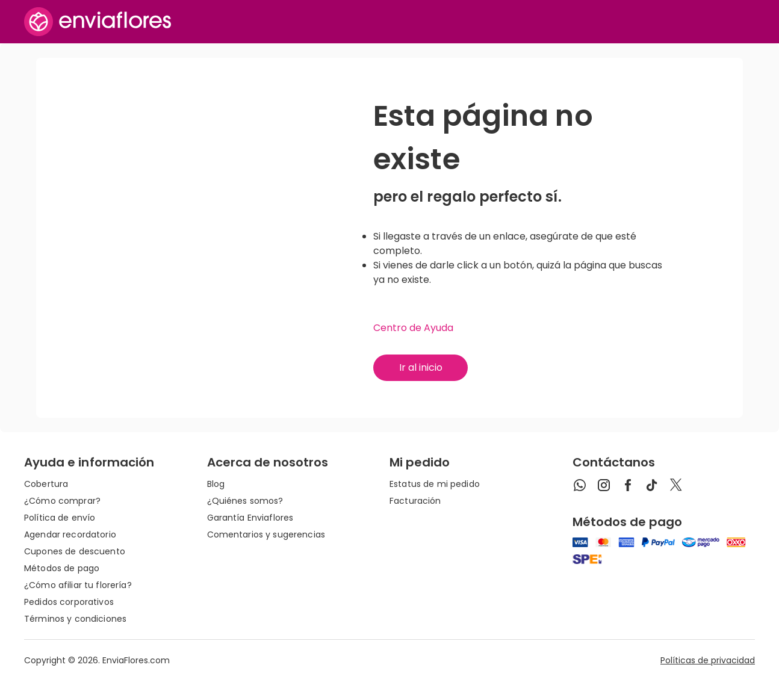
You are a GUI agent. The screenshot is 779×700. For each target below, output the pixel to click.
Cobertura (46, 484)
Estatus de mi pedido (435, 484)
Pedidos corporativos (69, 602)
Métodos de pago (62, 568)
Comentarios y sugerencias (266, 534)
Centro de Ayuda (413, 328)
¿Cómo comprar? (62, 501)
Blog (216, 484)
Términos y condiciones (75, 619)
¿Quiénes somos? (245, 501)
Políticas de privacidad (708, 660)
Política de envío (60, 518)
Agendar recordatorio (70, 534)
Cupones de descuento (75, 551)
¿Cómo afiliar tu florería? (78, 585)
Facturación (415, 501)
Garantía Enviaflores (250, 518)
